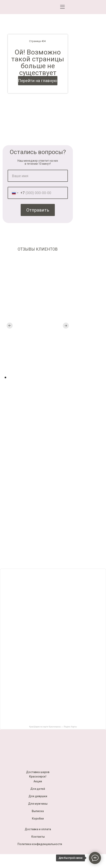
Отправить (38, 210)
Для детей (38, 789)
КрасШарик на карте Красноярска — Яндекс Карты (53, 727)
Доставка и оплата (38, 829)
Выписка (38, 811)
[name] (38, 176)
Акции (38, 781)
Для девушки (38, 796)
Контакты (38, 837)
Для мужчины (38, 804)
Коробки (38, 819)
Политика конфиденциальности (40, 844)
